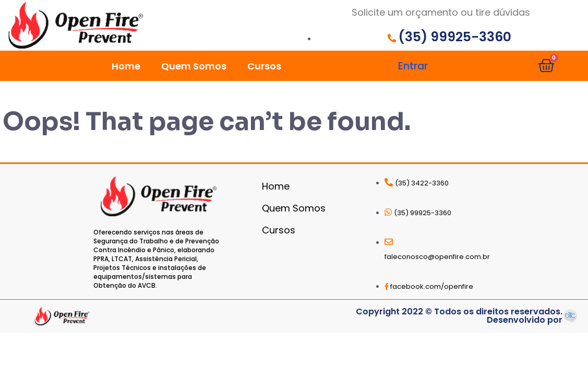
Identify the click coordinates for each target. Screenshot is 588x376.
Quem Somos (194, 66)
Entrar (413, 66)
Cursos (264, 66)
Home (126, 66)
